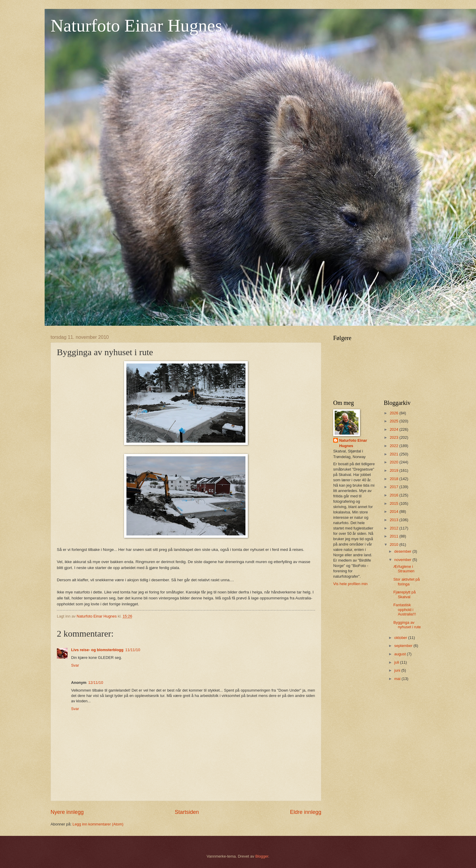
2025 (394, 421)
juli (397, 662)
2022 (394, 446)
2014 (394, 511)
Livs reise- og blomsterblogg (97, 650)
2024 (394, 429)
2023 (394, 437)
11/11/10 (133, 650)
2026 (394, 413)
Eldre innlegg (306, 812)
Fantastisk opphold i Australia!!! (405, 610)
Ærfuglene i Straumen (404, 569)
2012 (394, 528)
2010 (394, 545)
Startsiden (187, 812)
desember (403, 551)
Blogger (262, 856)
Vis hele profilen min (350, 584)
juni (398, 670)
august (400, 654)
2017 (394, 487)
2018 (394, 479)
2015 (394, 503)
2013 (394, 520)
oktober (401, 638)
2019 (394, 470)
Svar (75, 665)
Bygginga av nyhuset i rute (407, 625)
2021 (394, 454)
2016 (394, 495)
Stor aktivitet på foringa (407, 582)
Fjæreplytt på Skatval (404, 594)
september (404, 646)
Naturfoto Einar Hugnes (136, 26)
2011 (394, 536)
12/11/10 (96, 683)
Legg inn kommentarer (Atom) (98, 824)
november (403, 560)
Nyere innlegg (67, 812)
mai (398, 679)
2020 (394, 462)
